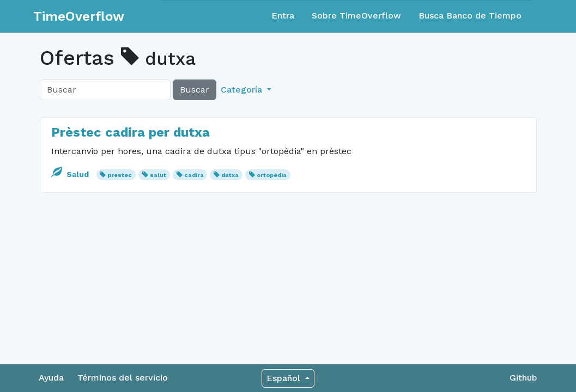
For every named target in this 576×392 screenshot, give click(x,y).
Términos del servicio (123, 378)
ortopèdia (272, 175)
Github (523, 378)
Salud (71, 174)
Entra (283, 16)
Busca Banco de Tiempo (470, 16)
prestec (120, 175)
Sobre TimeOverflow (356, 16)
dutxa (230, 175)
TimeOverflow (79, 16)
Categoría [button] (243, 90)
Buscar (195, 90)
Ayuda (51, 378)
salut (158, 175)
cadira (194, 175)
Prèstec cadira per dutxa (131, 132)
